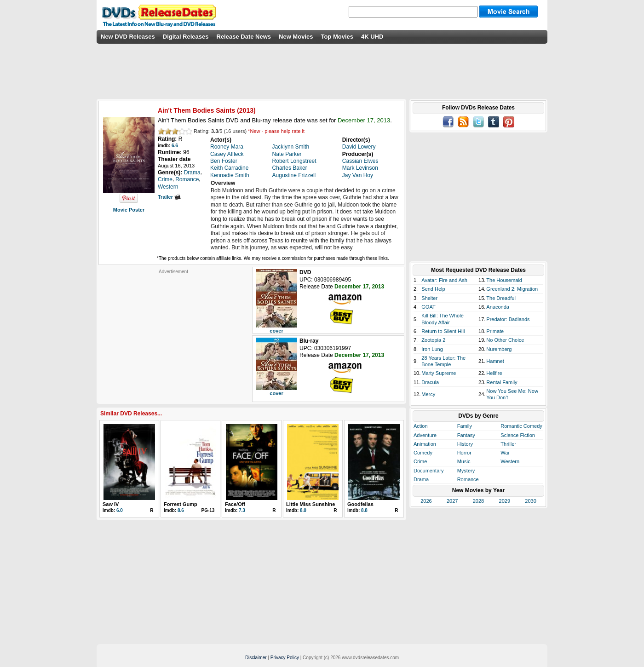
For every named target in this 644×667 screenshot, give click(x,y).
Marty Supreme (439, 373)
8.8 (364, 510)
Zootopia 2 (433, 340)
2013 (246, 110)
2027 (452, 501)
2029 (505, 501)
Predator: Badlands (508, 319)
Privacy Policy (285, 658)
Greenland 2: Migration (512, 289)
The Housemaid (504, 280)
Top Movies (337, 37)
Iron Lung (432, 349)
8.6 (181, 510)
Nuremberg (499, 349)
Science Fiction (518, 435)
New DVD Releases (128, 37)
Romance (468, 479)
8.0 (303, 510)
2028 (478, 501)
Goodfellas (360, 504)
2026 (426, 501)
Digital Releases (186, 37)
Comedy (423, 453)
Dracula (430, 382)
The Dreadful (501, 298)
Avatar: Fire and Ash (444, 280)
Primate (495, 331)
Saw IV (111, 504)
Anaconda (498, 307)
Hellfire (494, 373)
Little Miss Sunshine (310, 504)
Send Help (433, 289)
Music (464, 461)
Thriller (508, 444)
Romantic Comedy (521, 426)
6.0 (120, 510)
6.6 (175, 146)
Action (421, 426)
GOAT (428, 307)
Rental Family (502, 382)
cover (276, 331)
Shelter (429, 298)
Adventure (425, 435)
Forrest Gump (181, 504)
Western (510, 461)
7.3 (242, 510)
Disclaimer (256, 658)
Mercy (428, 394)
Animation (425, 444)
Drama (421, 479)
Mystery (466, 471)
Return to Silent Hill (443, 331)
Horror (464, 453)
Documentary (428, 471)
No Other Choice (505, 340)
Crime (420, 461)
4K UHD (372, 37)
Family (465, 426)
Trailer (169, 197)
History (465, 444)
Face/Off (235, 504)
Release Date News (244, 37)
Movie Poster (129, 210)
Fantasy (466, 435)
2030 (530, 501)
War (505, 453)
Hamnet (495, 361)
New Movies (296, 37)
